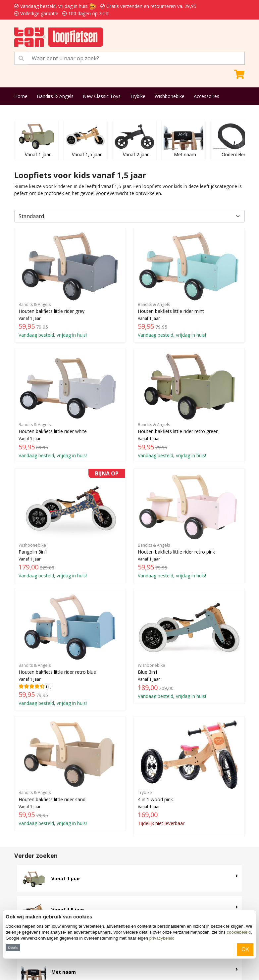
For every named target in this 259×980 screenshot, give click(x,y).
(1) (70, 649)
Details (13, 947)
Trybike (138, 96)
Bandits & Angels (55, 96)
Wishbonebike (170, 96)
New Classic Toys (102, 96)
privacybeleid (162, 938)
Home (21, 96)
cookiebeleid (239, 932)
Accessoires (207, 96)
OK (245, 949)
